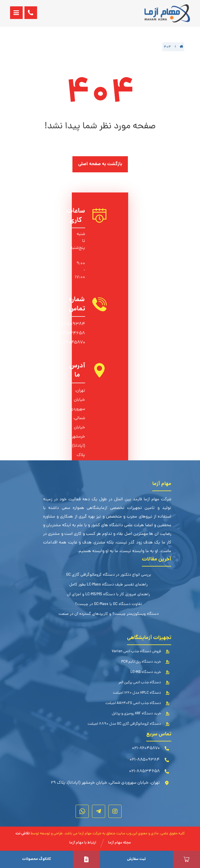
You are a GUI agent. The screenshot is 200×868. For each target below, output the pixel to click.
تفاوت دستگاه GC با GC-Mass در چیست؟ (108, 604)
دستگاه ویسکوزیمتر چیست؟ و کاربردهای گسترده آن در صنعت (109, 614)
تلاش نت (23, 834)
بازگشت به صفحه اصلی (100, 164)
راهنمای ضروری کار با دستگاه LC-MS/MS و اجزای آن (108, 595)
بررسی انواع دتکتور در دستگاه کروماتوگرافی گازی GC (109, 575)
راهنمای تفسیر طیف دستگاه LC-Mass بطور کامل (108, 585)
